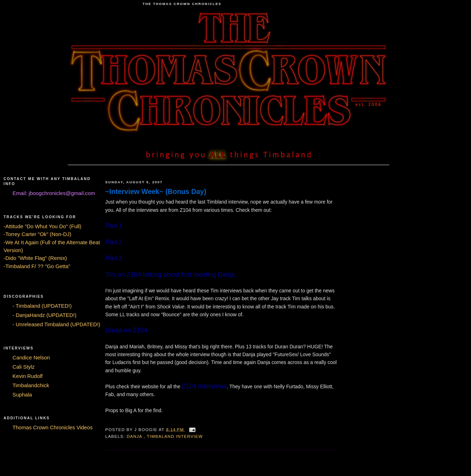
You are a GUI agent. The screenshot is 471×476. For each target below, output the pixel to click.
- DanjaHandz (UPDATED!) (44, 315)
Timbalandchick (31, 385)
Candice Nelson (31, 358)
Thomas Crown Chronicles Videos (53, 428)
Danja (135, 436)
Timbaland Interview (175, 436)
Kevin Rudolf (27, 376)
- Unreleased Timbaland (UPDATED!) (56, 324)
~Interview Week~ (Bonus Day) (156, 191)
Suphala (22, 395)
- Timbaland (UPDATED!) (42, 306)
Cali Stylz (24, 367)
